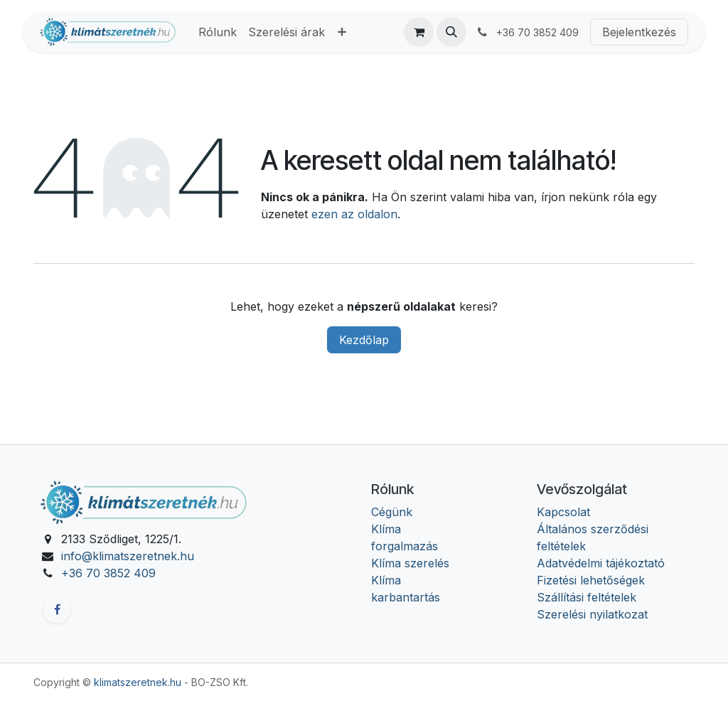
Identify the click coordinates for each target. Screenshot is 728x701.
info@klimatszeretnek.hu (128, 556)
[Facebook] (57, 609)
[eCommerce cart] (419, 32)
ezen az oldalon (354, 214)
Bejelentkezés (639, 32)
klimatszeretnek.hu (138, 682)
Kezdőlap (364, 340)
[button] (451, 32)
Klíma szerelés (410, 563)
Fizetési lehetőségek (591, 580)
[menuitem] (218, 32)
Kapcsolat (563, 512)
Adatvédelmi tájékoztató (601, 563)
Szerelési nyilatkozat (592, 614)
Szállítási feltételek (587, 597)
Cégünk (392, 512)
